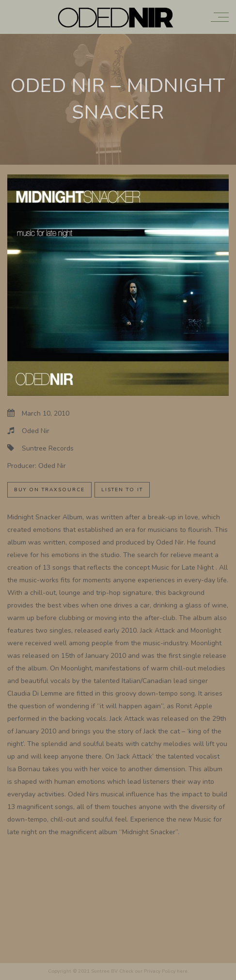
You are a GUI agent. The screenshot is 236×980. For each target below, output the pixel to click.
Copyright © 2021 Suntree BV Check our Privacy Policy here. (118, 971)
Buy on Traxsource (49, 490)
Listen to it (122, 490)
